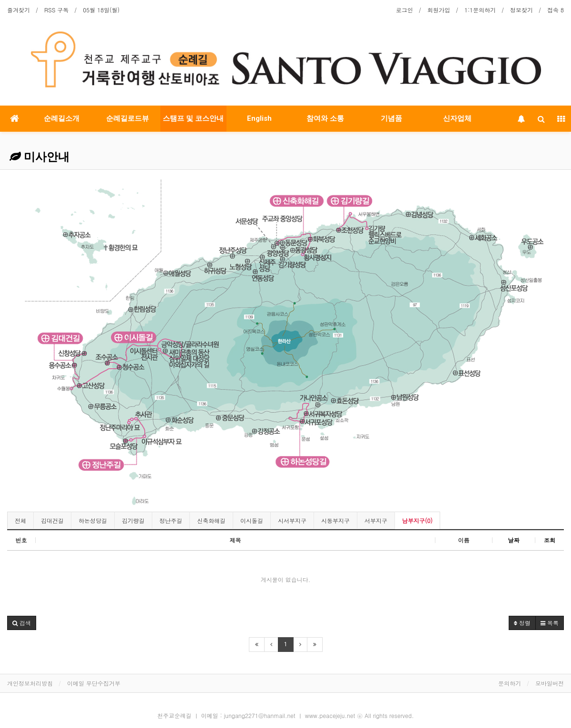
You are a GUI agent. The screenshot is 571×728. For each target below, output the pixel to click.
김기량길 (133, 520)
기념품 (391, 118)
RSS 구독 (56, 10)
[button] (22, 623)
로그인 (404, 10)
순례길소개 (62, 118)
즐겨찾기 (19, 10)
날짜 (514, 540)
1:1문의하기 (480, 10)
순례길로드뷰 (128, 118)
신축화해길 (211, 520)
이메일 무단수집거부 (94, 683)
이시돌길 (252, 520)
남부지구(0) (417, 520)
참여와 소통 (325, 118)
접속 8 (556, 10)
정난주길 (171, 520)
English (259, 118)
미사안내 (39, 157)
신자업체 (457, 118)
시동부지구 (335, 520)
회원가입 (439, 10)
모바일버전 (550, 683)
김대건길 (52, 520)
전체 (20, 520)
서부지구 (376, 520)
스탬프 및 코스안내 (193, 118)
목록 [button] (550, 623)
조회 (550, 540)
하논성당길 (93, 520)
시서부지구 (292, 520)
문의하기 (510, 683)
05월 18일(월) (101, 10)
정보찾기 (522, 10)
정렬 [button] (522, 623)
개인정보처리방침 (30, 683)
